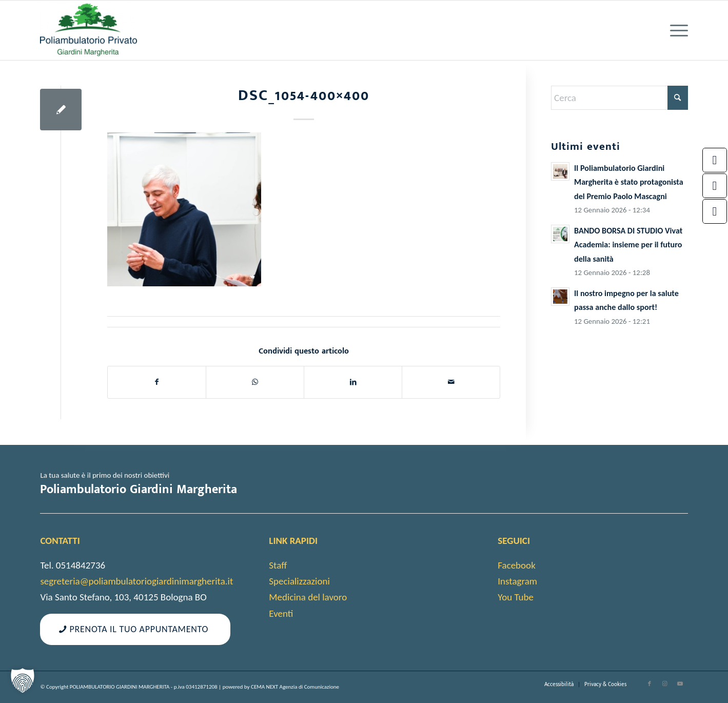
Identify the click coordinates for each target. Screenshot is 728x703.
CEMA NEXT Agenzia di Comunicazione (295, 687)
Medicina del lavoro (308, 597)
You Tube (516, 597)
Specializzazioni (299, 581)
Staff (278, 565)
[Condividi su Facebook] (157, 382)
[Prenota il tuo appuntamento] (135, 630)
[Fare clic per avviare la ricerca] (678, 98)
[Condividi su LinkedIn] (353, 382)
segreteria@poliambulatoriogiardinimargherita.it (136, 581)
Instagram (517, 581)
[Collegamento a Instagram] (665, 684)
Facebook (516, 565)
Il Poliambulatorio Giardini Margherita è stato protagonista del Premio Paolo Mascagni (629, 182)
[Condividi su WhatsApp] (255, 382)
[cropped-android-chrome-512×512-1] (88, 30)
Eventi (281, 613)
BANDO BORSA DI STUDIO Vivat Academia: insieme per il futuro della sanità (628, 245)
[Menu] (676, 30)
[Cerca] (619, 98)
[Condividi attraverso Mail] (451, 382)
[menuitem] (676, 30)
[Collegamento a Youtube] (680, 684)
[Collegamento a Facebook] (650, 684)
